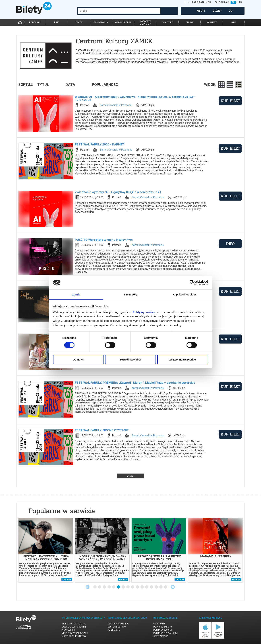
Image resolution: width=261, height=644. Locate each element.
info (230, 244)
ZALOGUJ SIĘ (222, 2)
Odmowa (78, 359)
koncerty (35, 22)
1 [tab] (95, 587)
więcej (131, 476)
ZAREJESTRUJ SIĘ (202, 2)
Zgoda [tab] (76, 294)
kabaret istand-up (145, 22)
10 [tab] (138, 587)
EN (241, 2)
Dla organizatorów (118, 624)
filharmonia (101, 22)
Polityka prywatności (165, 633)
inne (234, 22)
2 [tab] (100, 587)
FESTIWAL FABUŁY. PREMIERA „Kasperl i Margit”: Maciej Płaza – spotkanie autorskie (135, 383)
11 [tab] (142, 587)
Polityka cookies (163, 630)
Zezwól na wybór (130, 359)
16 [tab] (166, 587)
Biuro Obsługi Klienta (74, 624)
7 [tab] (123, 587)
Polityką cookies (144, 312)
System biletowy (117, 627)
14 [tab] (156, 587)
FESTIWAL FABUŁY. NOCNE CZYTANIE (102, 430)
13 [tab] (152, 587)
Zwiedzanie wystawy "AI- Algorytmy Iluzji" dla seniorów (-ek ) (118, 192)
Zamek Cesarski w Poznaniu (116, 105)
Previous (88, 587)
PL (233, 2)
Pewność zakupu (163, 627)
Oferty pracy (161, 636)
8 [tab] (128, 587)
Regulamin (159, 624)
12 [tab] (147, 587)
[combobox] (119, 11)
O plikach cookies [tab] (185, 294)
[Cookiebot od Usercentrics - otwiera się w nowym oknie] (192, 283)
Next (173, 587)
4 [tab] (109, 587)
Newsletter (68, 630)
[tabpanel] (46, 550)
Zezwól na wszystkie (183, 359)
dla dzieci (167, 22)
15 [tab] (161, 587)
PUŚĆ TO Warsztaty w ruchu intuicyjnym (104, 240)
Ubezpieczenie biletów (74, 636)
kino (57, 22)
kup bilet (230, 101)
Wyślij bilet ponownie (74, 627)
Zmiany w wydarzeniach (75, 633)
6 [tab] (119, 587)
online (190, 22)
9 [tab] (133, 587)
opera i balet (123, 22)
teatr (79, 22)
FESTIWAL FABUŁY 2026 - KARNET (100, 144)
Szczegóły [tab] (130, 294)
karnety (212, 22)
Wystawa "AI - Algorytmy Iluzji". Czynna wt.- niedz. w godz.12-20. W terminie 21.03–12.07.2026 (135, 98)
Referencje (114, 630)
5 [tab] (114, 587)
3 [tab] (105, 587)
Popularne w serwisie (62, 511)
